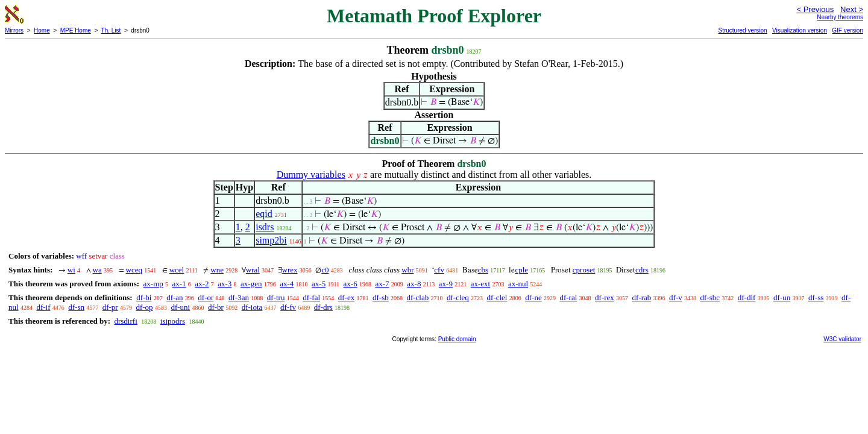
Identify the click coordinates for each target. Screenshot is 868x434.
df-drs (323, 307)
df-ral (568, 297)
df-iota (252, 307)
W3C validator (842, 339)
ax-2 (202, 284)
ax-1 (179, 284)
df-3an (239, 297)
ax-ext (480, 284)
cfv (439, 270)
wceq (134, 270)
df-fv (288, 307)
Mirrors (14, 30)
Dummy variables (311, 175)
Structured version (742, 30)
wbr (407, 270)
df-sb (381, 297)
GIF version (848, 30)
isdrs (265, 227)
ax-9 (446, 284)
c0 (325, 270)
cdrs (642, 270)
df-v (676, 297)
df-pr (110, 307)
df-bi (144, 297)
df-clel (497, 297)
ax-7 (382, 284)
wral (253, 270)
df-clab (417, 297)
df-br (216, 307)
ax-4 (287, 284)
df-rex (605, 297)
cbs (483, 270)
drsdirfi (125, 321)
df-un (782, 297)
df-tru (276, 297)
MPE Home (76, 30)
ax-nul (518, 284)
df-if (43, 307)
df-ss (816, 297)
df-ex (346, 297)
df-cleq (458, 297)
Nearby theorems (840, 17)
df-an (175, 297)
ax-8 (414, 284)
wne (217, 270)
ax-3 (225, 284)
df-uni (180, 307)
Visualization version (800, 30)
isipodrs (173, 321)
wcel (177, 270)
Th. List (111, 30)
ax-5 (319, 284)
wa (97, 270)
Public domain (457, 339)
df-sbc (710, 297)
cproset (584, 270)
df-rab (642, 297)
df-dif (747, 297)
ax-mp (153, 284)
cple (521, 270)
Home (42, 30)
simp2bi (271, 240)
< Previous (815, 9)
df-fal (311, 297)
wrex (290, 270)
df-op (144, 307)
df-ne (533, 297)
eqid (264, 214)
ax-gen (251, 284)
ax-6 (351, 284)
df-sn (76, 307)
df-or (206, 297)
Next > (852, 9)
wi (71, 270)
